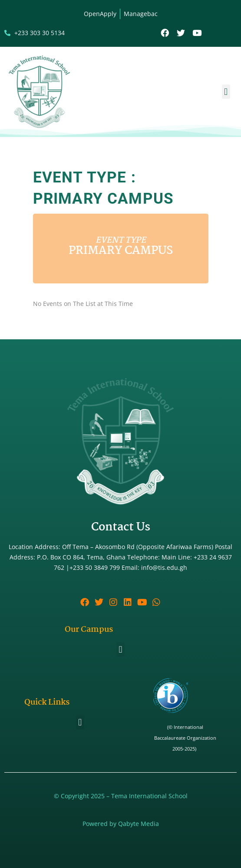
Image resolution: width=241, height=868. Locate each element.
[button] (226, 92)
